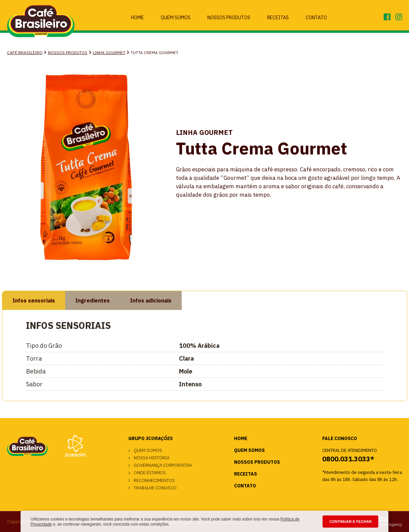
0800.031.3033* (348, 459)
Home (137, 18)
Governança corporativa (163, 465)
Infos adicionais (151, 300)
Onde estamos (150, 473)
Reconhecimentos (154, 480)
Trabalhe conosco (155, 488)
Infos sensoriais (34, 300)
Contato (316, 18)
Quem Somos (176, 18)
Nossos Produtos (229, 18)
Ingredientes (93, 300)
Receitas (278, 18)
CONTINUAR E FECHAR (350, 522)
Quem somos (148, 450)
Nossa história (152, 458)
